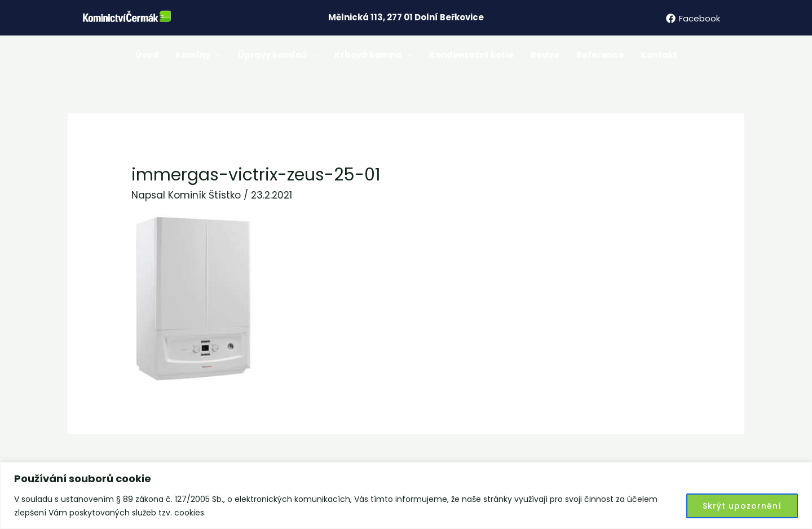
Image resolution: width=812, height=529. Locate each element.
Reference (600, 55)
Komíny (198, 55)
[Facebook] (693, 18)
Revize (545, 55)
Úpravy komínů (278, 55)
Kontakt (659, 55)
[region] (406, 495)
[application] (216, 55)
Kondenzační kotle (471, 55)
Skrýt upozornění (742, 506)
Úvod (147, 55)
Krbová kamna (373, 55)
